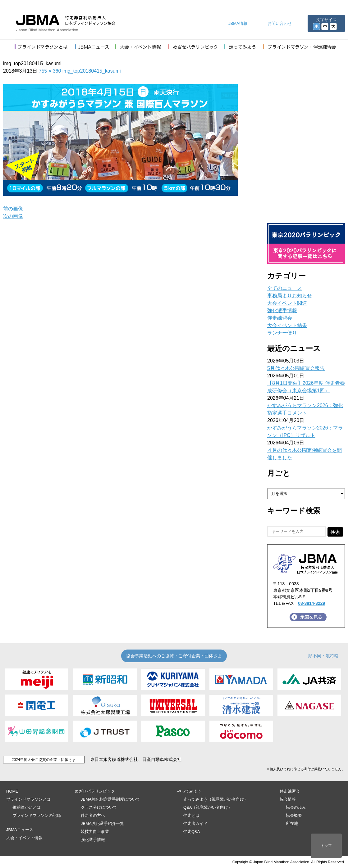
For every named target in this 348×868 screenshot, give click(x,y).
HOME (12, 791)
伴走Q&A (192, 832)
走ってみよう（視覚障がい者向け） (216, 799)
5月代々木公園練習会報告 (296, 368)
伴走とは (191, 815)
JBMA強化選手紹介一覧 (102, 823)
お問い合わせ (280, 23)
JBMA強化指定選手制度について (110, 799)
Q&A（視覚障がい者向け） (208, 807)
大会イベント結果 (287, 325)
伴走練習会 (280, 318)
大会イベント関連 (287, 303)
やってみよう (189, 791)
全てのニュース (285, 288)
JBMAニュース (20, 830)
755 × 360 (50, 71)
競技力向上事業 (95, 832)
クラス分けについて (99, 807)
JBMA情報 (238, 23)
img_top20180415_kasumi (92, 71)
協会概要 (294, 815)
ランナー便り (282, 333)
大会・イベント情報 (24, 838)
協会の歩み (296, 807)
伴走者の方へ (93, 815)
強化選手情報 (282, 310)
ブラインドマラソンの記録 (37, 815)
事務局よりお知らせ (290, 296)
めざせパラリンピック (95, 791)
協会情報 (288, 799)
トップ (326, 846)
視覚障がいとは (27, 807)
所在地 (292, 823)
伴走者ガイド (195, 823)
